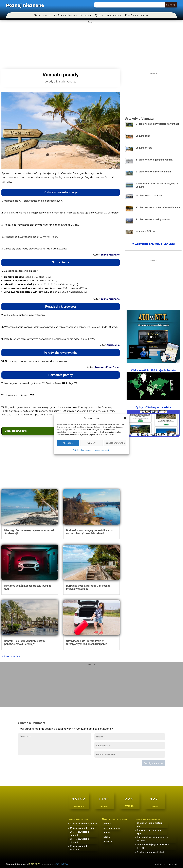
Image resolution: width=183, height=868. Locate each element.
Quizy (99, 16)
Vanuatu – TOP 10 (145, 231)
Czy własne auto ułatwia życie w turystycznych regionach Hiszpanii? (87, 643)
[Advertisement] (87, 44)
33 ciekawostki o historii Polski (150, 825)
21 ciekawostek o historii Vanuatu (153, 172)
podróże (108, 841)
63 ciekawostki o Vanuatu (149, 196)
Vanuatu (71, 81)
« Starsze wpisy (11, 656)
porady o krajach (55, 81)
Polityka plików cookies (82, 450)
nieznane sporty (112, 828)
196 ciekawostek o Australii (80, 848)
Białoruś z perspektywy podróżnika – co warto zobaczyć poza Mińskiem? (89, 532)
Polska (107, 833)
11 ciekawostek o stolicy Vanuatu (153, 219)
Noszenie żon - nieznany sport (150, 832)
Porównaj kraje (137, 16)
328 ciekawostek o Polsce (83, 824)
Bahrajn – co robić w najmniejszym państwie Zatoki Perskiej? (25, 643)
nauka (107, 837)
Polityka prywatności (101, 450)
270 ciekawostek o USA (82, 828)
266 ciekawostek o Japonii (80, 834)
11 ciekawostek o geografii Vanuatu (154, 160)
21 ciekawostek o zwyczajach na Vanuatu (157, 124)
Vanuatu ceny (143, 136)
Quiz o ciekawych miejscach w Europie (153, 839)
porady (107, 824)
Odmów (91, 443)
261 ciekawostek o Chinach (80, 841)
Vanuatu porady (144, 148)
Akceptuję (68, 443)
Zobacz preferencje (115, 443)
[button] (125, 418)
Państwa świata (65, 16)
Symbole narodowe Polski (150, 852)
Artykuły (114, 16)
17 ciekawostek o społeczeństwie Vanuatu (158, 207)
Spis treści (42, 16)
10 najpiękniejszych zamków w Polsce (153, 846)
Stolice (86, 16)
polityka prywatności (166, 864)
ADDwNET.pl (61, 864)
